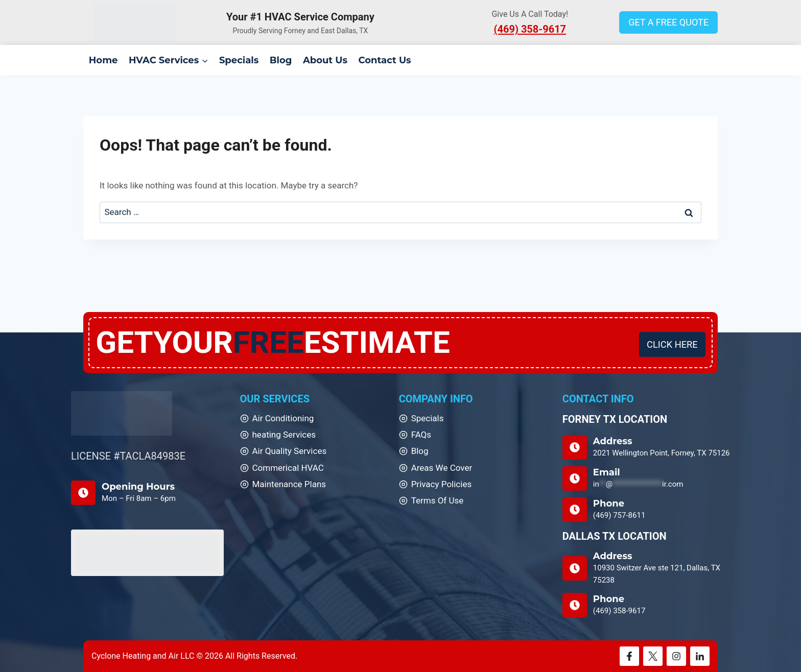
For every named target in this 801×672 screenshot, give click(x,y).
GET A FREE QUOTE (668, 22)
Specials (239, 60)
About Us (325, 60)
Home (103, 60)
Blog (281, 60)
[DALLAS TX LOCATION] (646, 568)
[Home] (122, 413)
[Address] (646, 447)
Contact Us (385, 60)
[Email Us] (646, 478)
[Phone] (646, 510)
